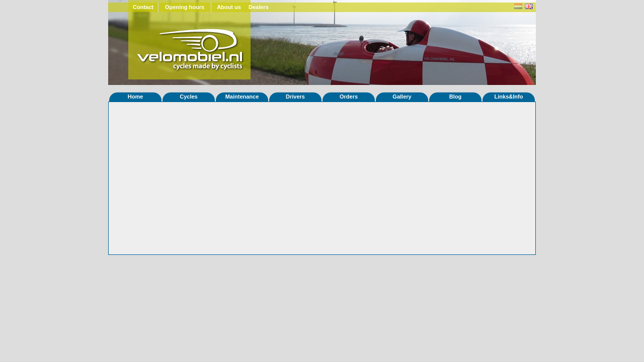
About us (229, 7)
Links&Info (509, 97)
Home (136, 97)
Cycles (188, 97)
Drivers (295, 97)
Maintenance (242, 97)
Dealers (259, 7)
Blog (455, 97)
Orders (349, 97)
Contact (143, 7)
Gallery (402, 97)
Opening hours (185, 7)
